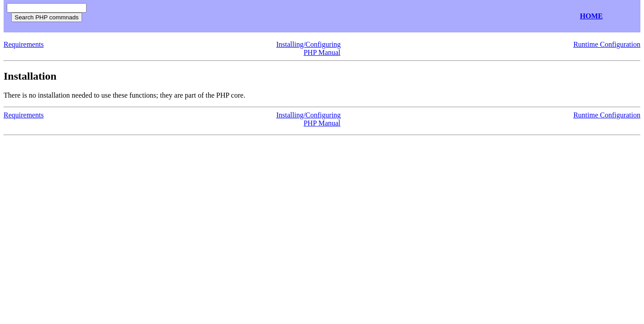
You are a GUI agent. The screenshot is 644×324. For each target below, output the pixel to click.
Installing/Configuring (308, 44)
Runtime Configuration (607, 44)
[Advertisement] (197, 16)
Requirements (24, 44)
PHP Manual (322, 52)
